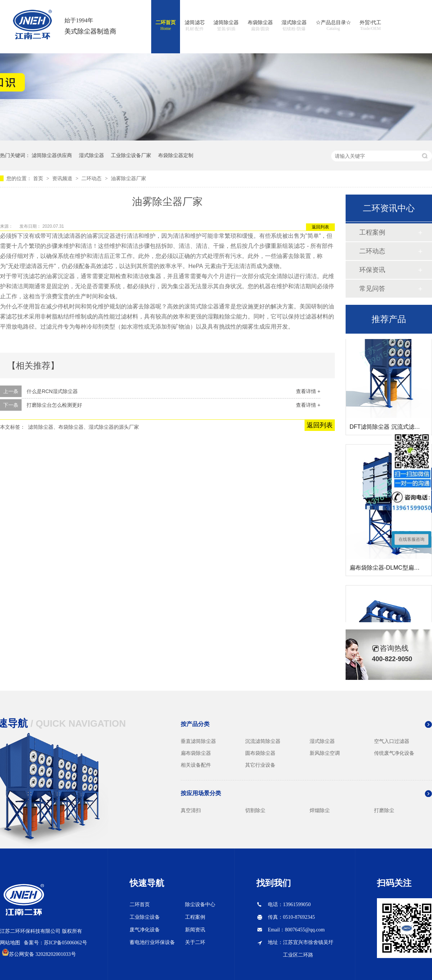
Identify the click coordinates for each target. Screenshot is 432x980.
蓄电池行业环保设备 (152, 942)
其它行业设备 (260, 765)
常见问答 (372, 289)
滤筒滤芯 (195, 26)
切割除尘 (255, 810)
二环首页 (166, 26)
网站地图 (10, 943)
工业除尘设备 (145, 917)
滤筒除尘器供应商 (52, 155)
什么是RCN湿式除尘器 (52, 391)
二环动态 (92, 178)
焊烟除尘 (320, 810)
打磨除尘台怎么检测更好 (54, 405)
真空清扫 (191, 810)
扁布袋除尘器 (196, 753)
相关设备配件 (196, 765)
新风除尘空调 (325, 753)
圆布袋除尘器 (260, 753)
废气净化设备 (145, 930)
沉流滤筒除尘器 (263, 741)
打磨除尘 (384, 810)
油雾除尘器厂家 (129, 178)
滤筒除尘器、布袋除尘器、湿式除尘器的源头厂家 (84, 427)
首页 (39, 178)
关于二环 (195, 942)
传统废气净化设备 (394, 753)
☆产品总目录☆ (333, 26)
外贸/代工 (370, 26)
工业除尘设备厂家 (131, 155)
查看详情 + (308, 391)
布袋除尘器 (260, 26)
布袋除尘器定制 (176, 155)
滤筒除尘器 (226, 26)
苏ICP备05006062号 (66, 943)
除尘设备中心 (200, 905)
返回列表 (320, 227)
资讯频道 (63, 178)
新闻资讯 (195, 930)
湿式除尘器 (294, 26)
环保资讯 (372, 270)
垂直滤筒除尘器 (198, 741)
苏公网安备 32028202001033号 (42, 954)
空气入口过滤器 (392, 741)
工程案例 (372, 232)
